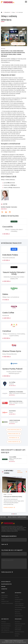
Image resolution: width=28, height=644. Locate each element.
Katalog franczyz (6, 582)
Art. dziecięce (20, 12)
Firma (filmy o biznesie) (20, 608)
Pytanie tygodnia (19, 600)
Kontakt (17, 636)
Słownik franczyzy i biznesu (7, 632)
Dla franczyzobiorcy (6, 624)
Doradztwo (4, 589)
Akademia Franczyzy (20, 632)
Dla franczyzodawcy (6, 626)
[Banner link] (14, 8)
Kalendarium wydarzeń (20, 624)
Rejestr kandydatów (6, 584)
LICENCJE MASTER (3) (14, 442)
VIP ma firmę (18, 614)
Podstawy (4, 622)
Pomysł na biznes (19, 616)
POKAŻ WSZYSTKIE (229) (14, 430)
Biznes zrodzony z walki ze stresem (19, 517)
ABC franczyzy (5, 619)
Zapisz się (5, 544)
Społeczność (18, 619)
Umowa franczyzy (5, 628)
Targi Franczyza (18, 626)
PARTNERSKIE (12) (14, 438)
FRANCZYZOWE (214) (14, 434)
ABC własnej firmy (5, 630)
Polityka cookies (9, 641)
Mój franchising (18, 610)
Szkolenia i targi (5, 601)
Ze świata (17, 598)
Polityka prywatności (18, 641)
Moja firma (17, 612)
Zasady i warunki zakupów (7, 603)
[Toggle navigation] (26, 2)
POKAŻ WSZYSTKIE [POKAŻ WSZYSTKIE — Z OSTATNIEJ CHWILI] (22, 472)
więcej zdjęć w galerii (18, 44)
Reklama (3, 587)
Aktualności (7, 12)
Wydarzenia (18, 602)
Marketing (17, 634)
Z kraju (13, 12)
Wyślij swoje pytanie (7, 572)
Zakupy (3, 593)
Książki (3, 599)
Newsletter (17, 622)
